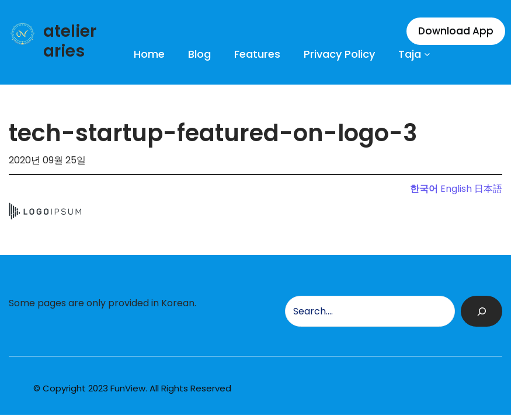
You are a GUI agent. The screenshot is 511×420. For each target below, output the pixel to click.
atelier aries (70, 41)
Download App (456, 31)
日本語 (488, 189)
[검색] (482, 311)
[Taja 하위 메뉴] (427, 54)
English (456, 189)
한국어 (424, 189)
